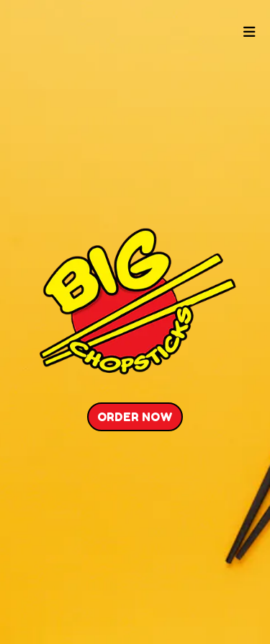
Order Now (135, 417)
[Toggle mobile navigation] (250, 33)
